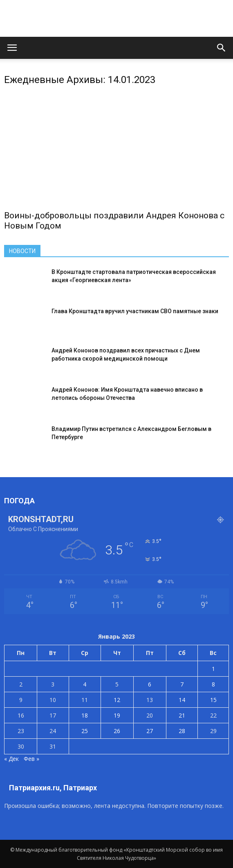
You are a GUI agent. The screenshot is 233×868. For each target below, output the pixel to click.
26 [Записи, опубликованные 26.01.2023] (117, 731)
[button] (222, 48)
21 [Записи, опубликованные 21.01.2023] (182, 715)
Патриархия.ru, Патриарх (53, 788)
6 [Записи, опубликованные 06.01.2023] (150, 684)
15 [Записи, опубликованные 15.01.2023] (213, 700)
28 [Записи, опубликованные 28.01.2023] (182, 731)
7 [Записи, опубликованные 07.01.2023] (182, 684)
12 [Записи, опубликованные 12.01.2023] (117, 700)
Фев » (31, 759)
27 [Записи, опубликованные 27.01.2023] (150, 731)
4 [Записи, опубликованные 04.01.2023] (85, 684)
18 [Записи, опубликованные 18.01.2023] (85, 715)
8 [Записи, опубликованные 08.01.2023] (213, 684)
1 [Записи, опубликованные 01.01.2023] (213, 669)
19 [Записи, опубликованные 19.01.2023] (117, 715)
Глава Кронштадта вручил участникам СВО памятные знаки (135, 311)
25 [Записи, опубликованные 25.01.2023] (85, 731)
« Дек (11, 759)
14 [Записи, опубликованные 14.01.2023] (182, 700)
